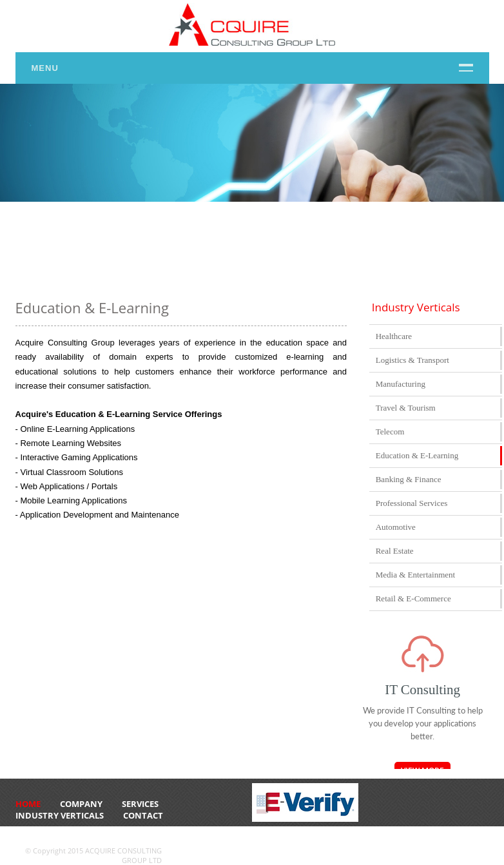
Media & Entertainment (415, 575)
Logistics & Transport (412, 360)
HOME (28, 804)
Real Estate (395, 551)
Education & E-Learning (417, 455)
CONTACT (143, 815)
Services (140, 804)
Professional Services (412, 503)
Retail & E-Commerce (413, 598)
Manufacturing (401, 384)
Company (81, 804)
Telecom (390, 432)
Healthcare (394, 336)
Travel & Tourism (406, 408)
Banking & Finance (409, 479)
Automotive (396, 527)
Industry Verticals (60, 815)
